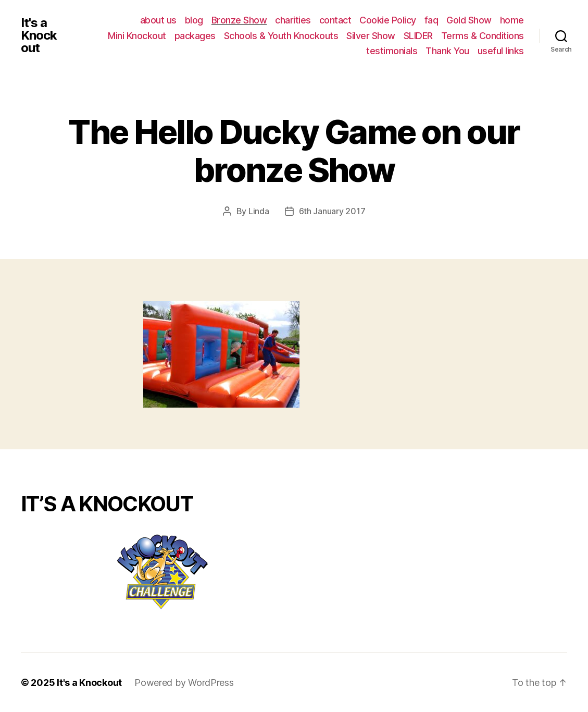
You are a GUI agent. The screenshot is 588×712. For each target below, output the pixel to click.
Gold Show (469, 20)
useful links (501, 51)
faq (431, 20)
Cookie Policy (388, 20)
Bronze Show (239, 20)
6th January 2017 (332, 211)
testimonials (392, 51)
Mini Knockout (137, 36)
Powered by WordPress (184, 683)
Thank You (447, 51)
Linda (259, 211)
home (512, 20)
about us (158, 20)
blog (194, 20)
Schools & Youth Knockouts (281, 36)
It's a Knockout (39, 35)
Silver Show (371, 36)
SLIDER (418, 36)
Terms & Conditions (483, 36)
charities (293, 20)
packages (195, 36)
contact (335, 20)
